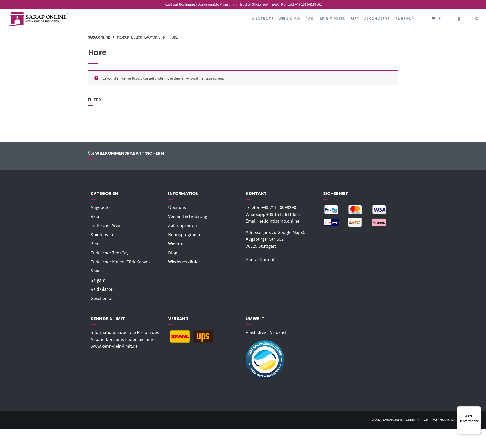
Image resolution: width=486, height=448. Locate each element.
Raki (310, 19)
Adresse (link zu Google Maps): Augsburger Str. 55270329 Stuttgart (275, 239)
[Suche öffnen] (477, 19)
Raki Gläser (102, 289)
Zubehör (405, 19)
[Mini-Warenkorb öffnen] (437, 19)
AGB (425, 420)
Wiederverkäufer (184, 262)
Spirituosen (333, 19)
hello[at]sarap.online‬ (279, 221)
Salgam (98, 280)
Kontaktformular (262, 260)
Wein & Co (289, 19)
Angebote (263, 19)
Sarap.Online (99, 37)
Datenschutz (443, 420)
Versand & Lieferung (188, 216)
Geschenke (101, 298)
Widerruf (176, 244)
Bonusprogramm (185, 235)
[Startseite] (39, 19)
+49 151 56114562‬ (284, 214)
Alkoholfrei (377, 19)
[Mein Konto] (459, 19)
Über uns (177, 207)
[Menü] (478, 409)
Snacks (98, 271)
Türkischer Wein (106, 225)
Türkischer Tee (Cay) (110, 253)
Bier (355, 19)
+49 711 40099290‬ (279, 207)
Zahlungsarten (183, 225)
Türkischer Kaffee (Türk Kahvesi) (122, 262)
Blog (173, 253)
